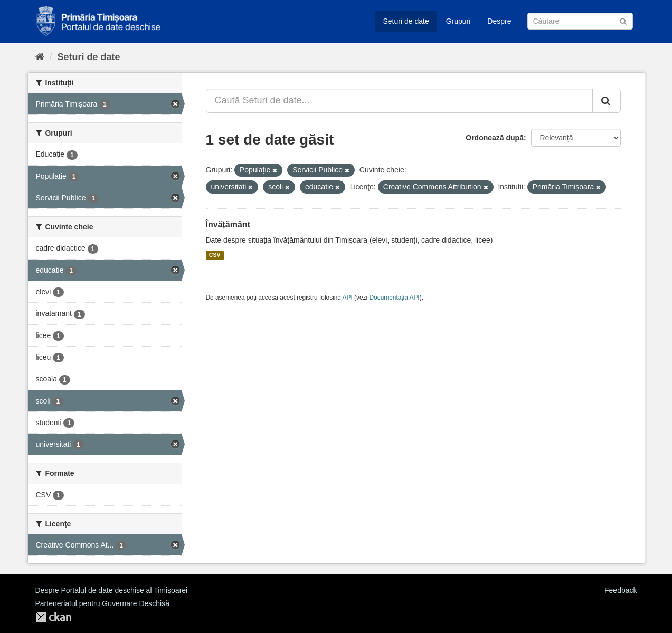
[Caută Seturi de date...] (399, 101)
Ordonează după (495, 138)
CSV (215, 255)
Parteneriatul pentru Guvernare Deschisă (102, 603)
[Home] (40, 57)
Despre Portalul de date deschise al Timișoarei (112, 590)
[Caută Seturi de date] (580, 21)
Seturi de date (406, 21)
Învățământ (228, 224)
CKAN (53, 617)
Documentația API (395, 298)
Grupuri (458, 21)
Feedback (621, 590)
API (348, 298)
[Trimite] (623, 20)
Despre (499, 21)
